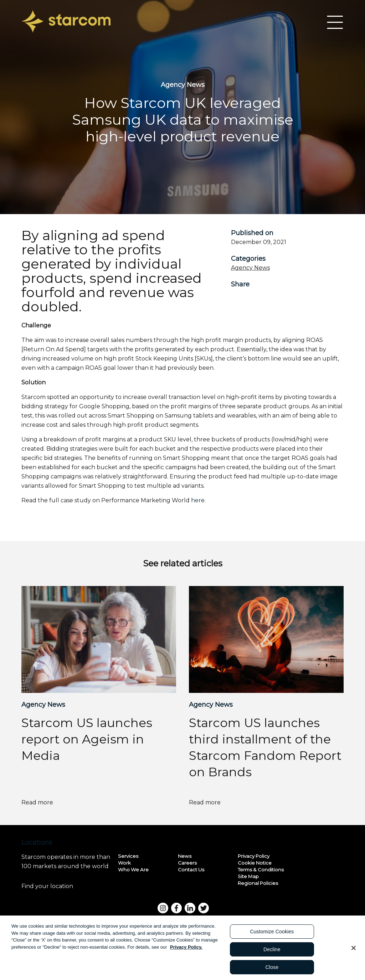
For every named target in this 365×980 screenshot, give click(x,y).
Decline (272, 952)
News (185, 856)
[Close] (354, 950)
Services (128, 856)
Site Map (248, 876)
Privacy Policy (254, 856)
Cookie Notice (255, 862)
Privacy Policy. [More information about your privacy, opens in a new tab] (186, 949)
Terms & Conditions (261, 869)
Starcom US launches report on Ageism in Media (87, 739)
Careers (187, 862)
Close (272, 969)
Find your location (61, 886)
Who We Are (133, 869)
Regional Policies (258, 883)
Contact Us (191, 869)
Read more (50, 803)
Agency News (250, 268)
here (198, 500)
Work (124, 862)
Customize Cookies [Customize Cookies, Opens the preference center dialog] (272, 934)
